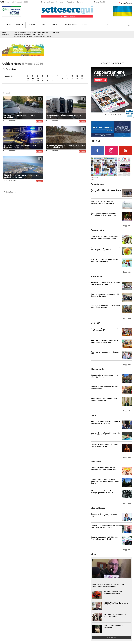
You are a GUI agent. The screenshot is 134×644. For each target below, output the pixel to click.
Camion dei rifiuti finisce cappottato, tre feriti (64, 116)
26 (33, 81)
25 (28, 81)
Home (43, 2)
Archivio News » (10, 192)
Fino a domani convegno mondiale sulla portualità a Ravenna (21, 176)
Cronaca (8, 25)
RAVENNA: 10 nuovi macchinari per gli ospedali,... (115, 615)
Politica (55, 25)
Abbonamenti (52, 2)
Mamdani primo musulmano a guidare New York (29, 34)
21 (67, 78)
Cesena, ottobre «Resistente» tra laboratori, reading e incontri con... (104, 469)
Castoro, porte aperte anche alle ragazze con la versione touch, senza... (106, 527)
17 (48, 78)
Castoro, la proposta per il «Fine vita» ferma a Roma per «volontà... (105, 538)
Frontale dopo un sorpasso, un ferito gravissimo (20, 116)
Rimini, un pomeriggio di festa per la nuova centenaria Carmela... (104, 341)
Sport (44, 25)
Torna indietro (9, 69)
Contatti (80, 2)
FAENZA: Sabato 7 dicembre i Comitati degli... (114, 626)
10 (72, 76)
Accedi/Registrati (126, 3)
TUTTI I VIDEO (112, 637)
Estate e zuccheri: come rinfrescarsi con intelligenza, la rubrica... (106, 260)
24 (82, 78)
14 (33, 78)
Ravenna (6, 121)
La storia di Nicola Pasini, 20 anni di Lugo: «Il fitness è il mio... (104, 446)
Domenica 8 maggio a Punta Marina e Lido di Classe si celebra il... (66, 146)
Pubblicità (71, 2)
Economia (32, 25)
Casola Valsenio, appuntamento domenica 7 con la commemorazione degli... (105, 481)
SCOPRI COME (100, 80)
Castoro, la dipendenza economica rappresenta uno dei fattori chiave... (104, 515)
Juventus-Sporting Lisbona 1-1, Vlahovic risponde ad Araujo (33, 36)
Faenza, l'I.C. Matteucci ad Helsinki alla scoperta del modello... (105, 307)
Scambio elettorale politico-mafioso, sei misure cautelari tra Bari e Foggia (37, 32)
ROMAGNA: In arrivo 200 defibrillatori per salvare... (113, 593)
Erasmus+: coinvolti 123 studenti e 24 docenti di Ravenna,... (105, 295)
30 (53, 81)
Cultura (20, 25)
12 (82, 76)
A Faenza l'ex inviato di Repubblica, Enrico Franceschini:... (104, 399)
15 (38, 78)
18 (53, 78)
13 (28, 78)
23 (77, 78)
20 (62, 78)
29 (48, 81)
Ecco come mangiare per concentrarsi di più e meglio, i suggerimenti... (106, 249)
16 (43, 78)
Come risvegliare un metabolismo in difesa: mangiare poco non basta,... (104, 237)
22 (72, 78)
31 (57, 81)
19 (57, 78)
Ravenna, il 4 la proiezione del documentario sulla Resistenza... (103, 203)
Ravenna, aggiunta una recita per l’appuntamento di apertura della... (104, 214)
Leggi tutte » (128, 226)
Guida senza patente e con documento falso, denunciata (21, 146)
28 (43, 81)
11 (77, 76)
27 (38, 81)
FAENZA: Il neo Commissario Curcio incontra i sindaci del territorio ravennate (109, 586)
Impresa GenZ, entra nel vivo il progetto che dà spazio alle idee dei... (106, 284)
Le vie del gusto (70, 25)
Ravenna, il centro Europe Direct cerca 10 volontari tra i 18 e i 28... (105, 422)
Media (62, 2)
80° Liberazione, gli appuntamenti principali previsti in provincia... (103, 492)
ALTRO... (85, 25)
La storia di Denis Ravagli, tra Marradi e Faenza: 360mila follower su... (106, 434)
